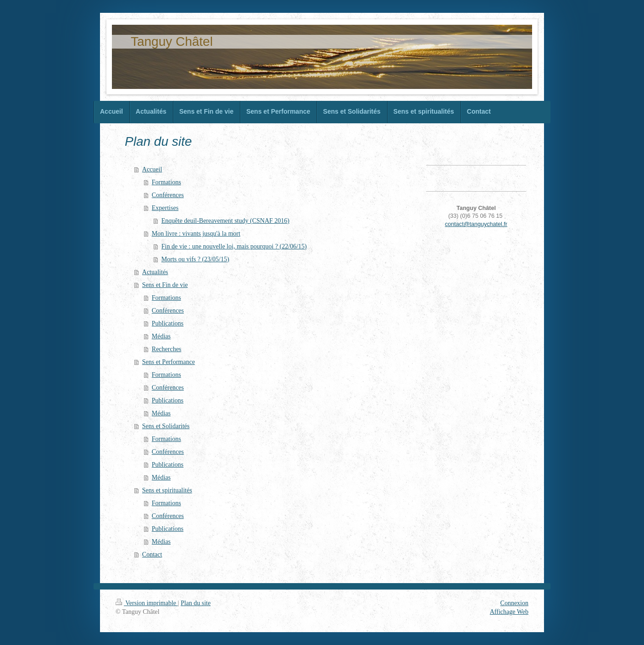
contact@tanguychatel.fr (476, 224)
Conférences (168, 195)
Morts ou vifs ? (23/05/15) (195, 259)
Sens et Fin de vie (165, 285)
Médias (161, 336)
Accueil (152, 169)
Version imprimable (147, 603)
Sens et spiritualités (167, 490)
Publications (168, 323)
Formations (167, 182)
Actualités (155, 272)
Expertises (165, 208)
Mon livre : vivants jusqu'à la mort (196, 234)
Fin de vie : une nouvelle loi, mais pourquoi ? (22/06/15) (234, 246)
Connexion (514, 603)
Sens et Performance (169, 362)
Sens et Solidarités (166, 426)
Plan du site (196, 603)
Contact (152, 554)
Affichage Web (509, 612)
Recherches (167, 349)
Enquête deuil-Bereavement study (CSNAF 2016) (225, 221)
